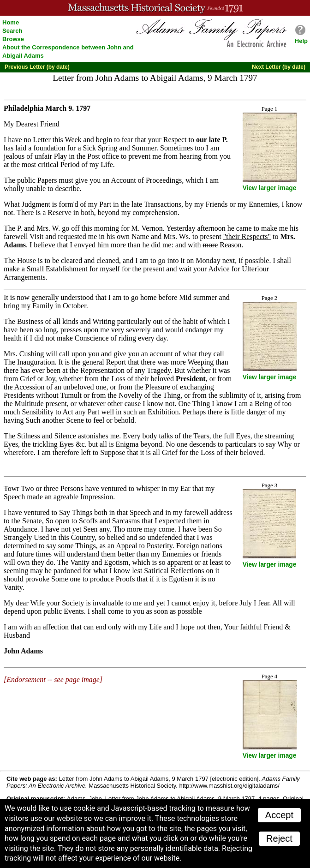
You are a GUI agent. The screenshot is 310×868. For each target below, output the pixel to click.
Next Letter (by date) (279, 67)
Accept (279, 815)
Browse (13, 39)
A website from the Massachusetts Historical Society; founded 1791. (155, 8)
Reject (279, 838)
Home (11, 22)
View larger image (270, 188)
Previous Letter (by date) (37, 67)
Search (12, 31)
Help (301, 41)
